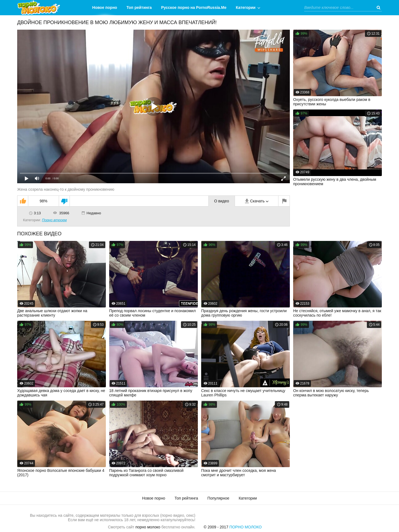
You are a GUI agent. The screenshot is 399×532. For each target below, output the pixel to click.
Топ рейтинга (139, 7)
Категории (246, 7)
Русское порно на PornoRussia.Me (194, 7)
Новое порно (105, 7)
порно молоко (148, 527)
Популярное (218, 498)
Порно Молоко (246, 527)
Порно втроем (54, 220)
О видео (222, 201)
